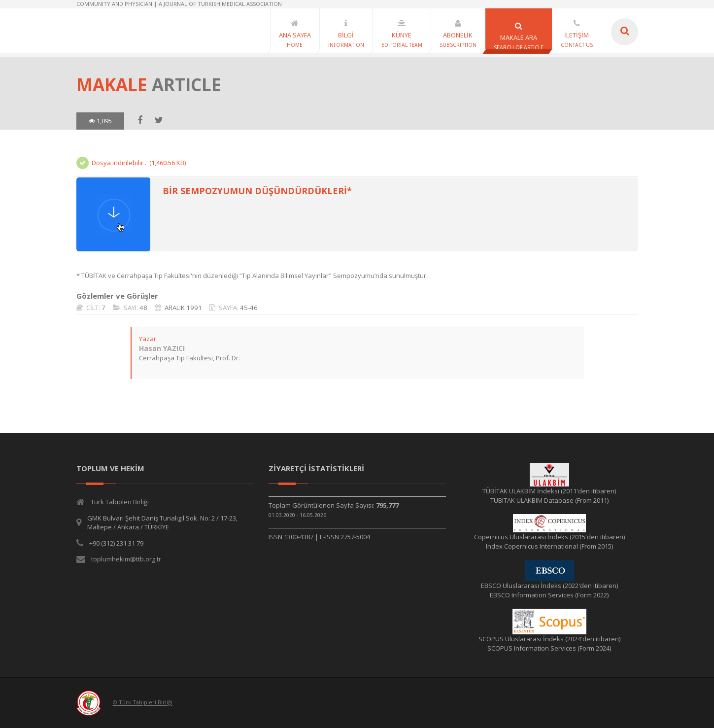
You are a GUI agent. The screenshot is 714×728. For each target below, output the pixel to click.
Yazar (147, 339)
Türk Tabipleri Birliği (120, 502)
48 (143, 308)
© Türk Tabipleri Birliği (143, 703)
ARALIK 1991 (183, 308)
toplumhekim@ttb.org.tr (126, 559)
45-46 (248, 308)
